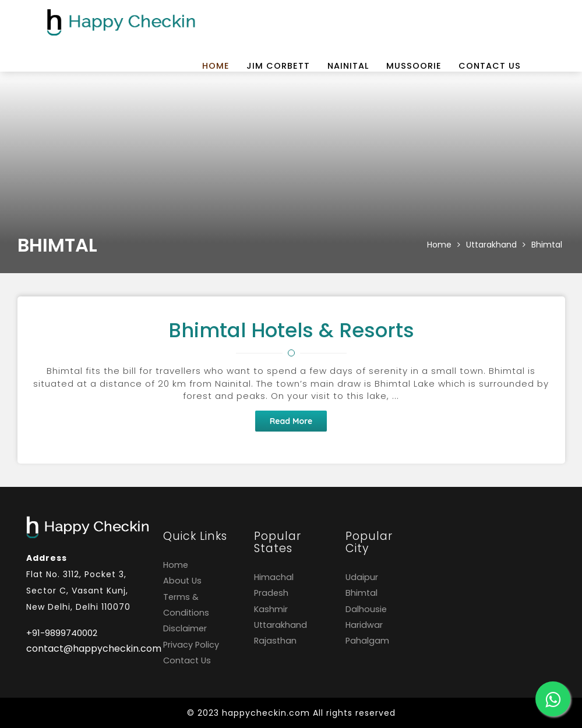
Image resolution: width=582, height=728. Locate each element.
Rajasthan (275, 641)
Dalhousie (366, 609)
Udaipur (362, 577)
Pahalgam (367, 641)
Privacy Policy (191, 645)
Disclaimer (185, 628)
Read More (291, 421)
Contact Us (490, 66)
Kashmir (271, 609)
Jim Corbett (278, 66)
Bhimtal (547, 245)
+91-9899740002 (62, 633)
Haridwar (364, 625)
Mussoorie (414, 66)
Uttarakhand (491, 245)
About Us (182, 581)
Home (216, 66)
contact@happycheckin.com (86, 649)
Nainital (348, 66)
